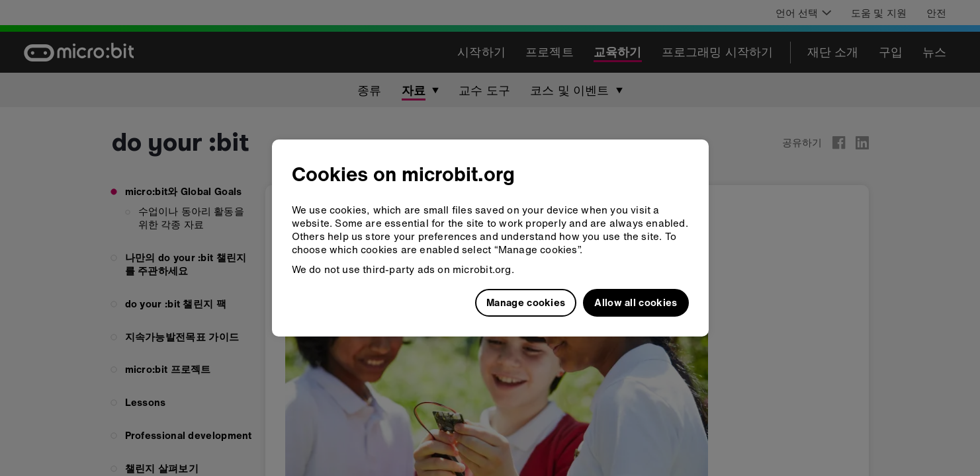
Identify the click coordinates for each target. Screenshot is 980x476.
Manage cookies (526, 302)
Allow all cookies (636, 302)
